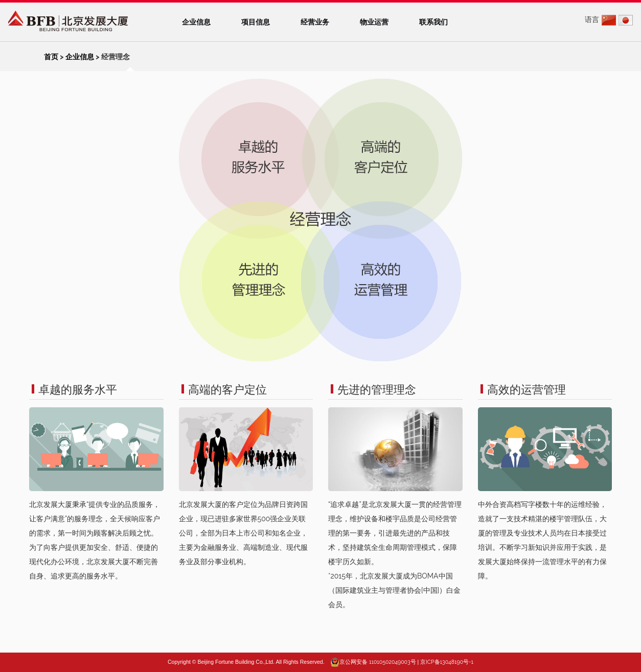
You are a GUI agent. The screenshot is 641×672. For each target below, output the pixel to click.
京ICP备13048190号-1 (447, 662)
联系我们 (433, 22)
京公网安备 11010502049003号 (377, 662)
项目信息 (256, 22)
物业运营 (374, 22)
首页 (51, 57)
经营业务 (315, 22)
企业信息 (196, 22)
